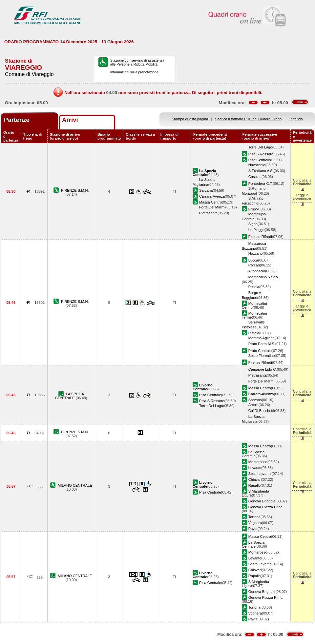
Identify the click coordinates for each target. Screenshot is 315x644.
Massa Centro (210, 202)
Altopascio (257, 271)
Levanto (255, 468)
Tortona (254, 517)
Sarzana (206, 190)
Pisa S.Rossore (261, 154)
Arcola (253, 405)
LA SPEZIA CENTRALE (70, 396)
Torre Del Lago (260, 147)
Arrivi (70, 120)
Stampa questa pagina (190, 119)
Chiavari (255, 479)
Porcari (254, 265)
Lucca (253, 260)
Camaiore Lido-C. (263, 369)
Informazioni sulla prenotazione (134, 72)
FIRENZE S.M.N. (75, 190)
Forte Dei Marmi (212, 207)
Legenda (296, 119)
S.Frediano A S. (261, 171)
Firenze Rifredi (260, 237)
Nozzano (256, 253)
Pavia (253, 529)
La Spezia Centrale (253, 454)
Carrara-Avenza (212, 196)
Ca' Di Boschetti (261, 411)
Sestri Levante (260, 474)
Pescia (254, 287)
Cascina (255, 177)
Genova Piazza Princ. (266, 507)
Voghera (255, 523)
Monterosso (258, 462)
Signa (253, 224)
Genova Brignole (262, 501)
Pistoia (254, 333)
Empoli (254, 209)
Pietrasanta (208, 213)
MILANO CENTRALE (75, 485)
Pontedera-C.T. (261, 184)
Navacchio (257, 165)
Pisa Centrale (259, 160)
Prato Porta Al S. (262, 344)
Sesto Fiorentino (262, 356)
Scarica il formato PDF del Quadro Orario (249, 119)
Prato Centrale (260, 351)
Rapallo (255, 485)
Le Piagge (257, 230)
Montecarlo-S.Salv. (264, 277)
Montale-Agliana (262, 338)
